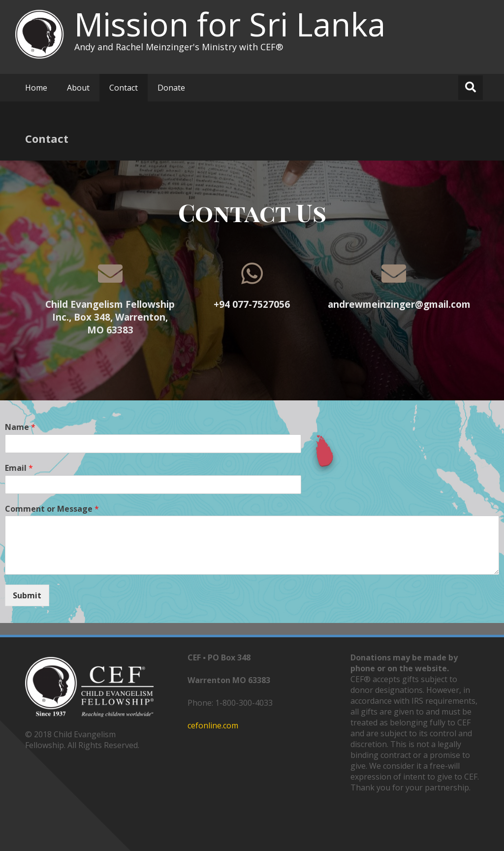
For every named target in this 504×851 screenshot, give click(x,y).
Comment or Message (52, 509)
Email (19, 468)
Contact (124, 88)
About (78, 88)
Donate (171, 88)
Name (20, 427)
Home (36, 88)
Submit (27, 595)
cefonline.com (213, 725)
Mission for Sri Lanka (230, 24)
